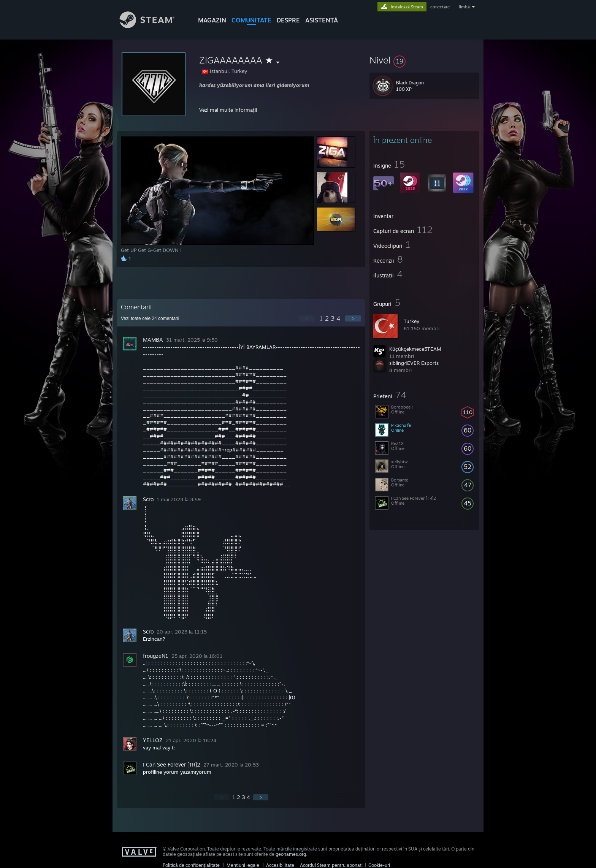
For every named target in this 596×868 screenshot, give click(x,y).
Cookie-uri (379, 865)
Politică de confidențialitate (191, 865)
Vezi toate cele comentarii (150, 318)
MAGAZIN (212, 20)
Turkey (411, 321)
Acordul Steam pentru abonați (331, 865)
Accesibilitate (280, 865)
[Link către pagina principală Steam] (153, 26)
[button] (424, 60)
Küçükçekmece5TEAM (415, 349)
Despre (288, 20)
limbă (464, 7)
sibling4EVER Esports (414, 363)
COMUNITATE (251, 20)
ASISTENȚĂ (322, 20)
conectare (440, 7)
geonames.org (291, 854)
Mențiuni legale (243, 865)
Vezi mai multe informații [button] (228, 110)
